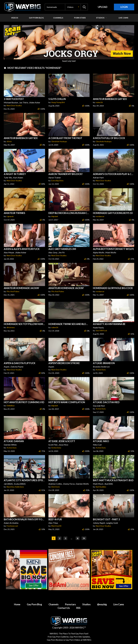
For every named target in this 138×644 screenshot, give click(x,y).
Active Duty (101, 370)
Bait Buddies (101, 487)
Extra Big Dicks (57, 181)
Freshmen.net (12, 526)
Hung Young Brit (58, 102)
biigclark (55, 216)
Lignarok (10, 216)
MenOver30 (56, 526)
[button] (73, 7)
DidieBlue (11, 406)
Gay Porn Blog (34, 604)
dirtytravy (11, 327)
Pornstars (70, 604)
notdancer (100, 216)
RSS (78, 608)
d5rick (9, 141)
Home (17, 604)
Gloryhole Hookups (59, 141)
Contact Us (64, 608)
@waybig (102, 604)
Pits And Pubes (13, 291)
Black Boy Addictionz (15, 487)
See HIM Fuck (101, 330)
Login (124, 7)
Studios (86, 604)
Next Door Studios (14, 105)
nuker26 (99, 102)
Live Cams (119, 604)
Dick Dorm (56, 487)
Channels (54, 604)
